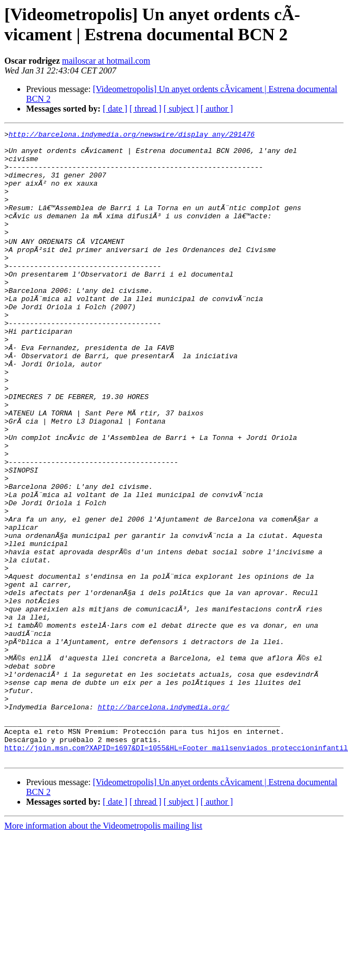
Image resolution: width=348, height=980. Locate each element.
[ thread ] (145, 109)
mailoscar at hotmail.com (106, 61)
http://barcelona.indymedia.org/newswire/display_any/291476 (132, 136)
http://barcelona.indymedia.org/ (164, 822)
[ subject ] (181, 109)
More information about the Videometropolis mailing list (103, 950)
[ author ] (217, 109)
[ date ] (115, 109)
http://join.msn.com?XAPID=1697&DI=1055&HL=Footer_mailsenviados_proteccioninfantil (176, 871)
